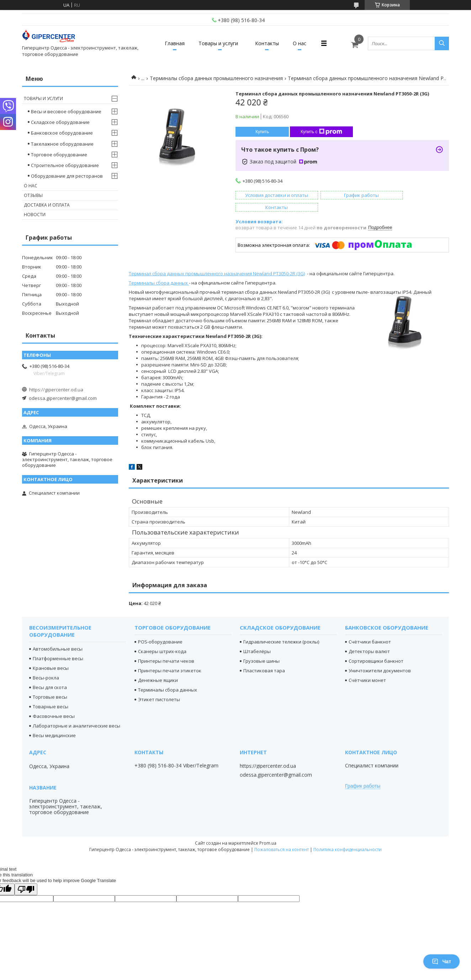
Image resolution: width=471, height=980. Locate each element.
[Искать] (442, 43)
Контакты (269, 43)
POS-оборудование (160, 630)
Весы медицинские (54, 723)
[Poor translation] (26, 877)
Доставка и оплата (47, 205)
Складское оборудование (60, 122)
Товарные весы (51, 694)
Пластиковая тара (264, 658)
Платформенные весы (58, 646)
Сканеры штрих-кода (162, 639)
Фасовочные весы (54, 704)
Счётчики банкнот (370, 630)
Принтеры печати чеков (166, 649)
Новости (35, 215)
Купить (262, 132)
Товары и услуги (216, 43)
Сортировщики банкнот (376, 649)
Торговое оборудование (59, 155)
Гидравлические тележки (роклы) (281, 630)
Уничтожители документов (380, 658)
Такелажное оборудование (62, 144)
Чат (441, 961)
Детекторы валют (369, 639)
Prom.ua (268, 831)
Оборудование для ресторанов (67, 176)
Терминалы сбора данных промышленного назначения (216, 78)
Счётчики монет (367, 668)
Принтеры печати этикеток (170, 658)
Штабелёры (257, 639)
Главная (169, 43)
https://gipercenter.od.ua (56, 390)
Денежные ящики (158, 668)
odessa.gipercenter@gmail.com (63, 398)
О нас (305, 43)
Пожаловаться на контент (282, 837)
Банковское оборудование (62, 133)
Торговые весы (50, 685)
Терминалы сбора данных (158, 271)
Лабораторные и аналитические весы (76, 714)
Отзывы (33, 195)
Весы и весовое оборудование (66, 111)
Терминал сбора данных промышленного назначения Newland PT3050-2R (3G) (217, 261)
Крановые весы (51, 656)
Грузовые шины (261, 649)
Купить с (321, 132)
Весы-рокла (46, 666)
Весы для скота (50, 675)
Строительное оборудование (65, 165)
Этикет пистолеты (159, 687)
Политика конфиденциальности (348, 837)
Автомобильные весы (58, 637)
